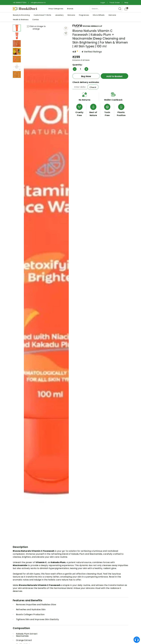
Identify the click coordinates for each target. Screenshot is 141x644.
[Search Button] (120, 9)
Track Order (115, 3)
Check (93, 87)
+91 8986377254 (20, 3)
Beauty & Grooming (21, 15)
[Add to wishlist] (66, 28)
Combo (36, 20)
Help (126, 3)
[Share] (66, 33)
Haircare (112, 15)
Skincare (71, 15)
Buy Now (86, 76)
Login (103, 3)
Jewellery (59, 15)
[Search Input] (106, 9)
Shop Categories (56, 9)
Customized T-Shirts (42, 15)
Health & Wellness (21, 20)
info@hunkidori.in (38, 3)
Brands (70, 9)
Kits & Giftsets (99, 15)
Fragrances (84, 15)
